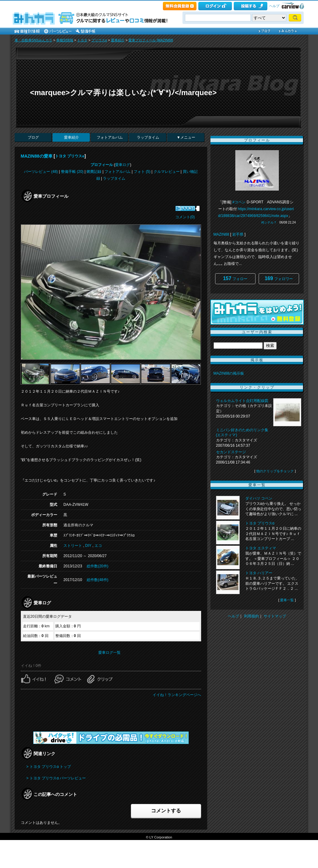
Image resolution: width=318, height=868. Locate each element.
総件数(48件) (97, 580)
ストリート (73, 546)
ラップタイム (148, 137)
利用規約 (251, 616)
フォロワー (279, 278)
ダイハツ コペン (259, 498)
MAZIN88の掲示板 (229, 373)
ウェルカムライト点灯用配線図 (242, 401)
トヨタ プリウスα (70, 156)
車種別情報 (65, 40)
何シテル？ (269, 222)
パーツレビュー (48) (41, 172)
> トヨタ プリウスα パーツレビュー (56, 778)
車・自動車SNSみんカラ (34, 40)
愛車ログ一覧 (109, 653)
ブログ (33, 137)
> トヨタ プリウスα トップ (49, 767)
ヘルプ (274, 6)
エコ (98, 546)
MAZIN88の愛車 (37, 156)
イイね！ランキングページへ (177, 695)
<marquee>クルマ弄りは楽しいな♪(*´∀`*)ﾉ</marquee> (123, 92)
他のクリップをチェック (275, 471)
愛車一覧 (287, 600)
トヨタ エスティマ (261, 548)
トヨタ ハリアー (259, 573)
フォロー (235, 278)
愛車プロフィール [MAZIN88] (151, 40)
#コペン (239, 202)
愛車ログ (122, 165)
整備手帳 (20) (72, 172)
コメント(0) (185, 217)
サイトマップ (275, 616)
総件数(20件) (97, 566)
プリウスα (99, 40)
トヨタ (82, 40)
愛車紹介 (118, 40)
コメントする (166, 811)
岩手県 (238, 234)
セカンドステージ (231, 452)
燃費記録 (94, 172)
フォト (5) (142, 172)
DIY (88, 546)
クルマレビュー (167, 172)
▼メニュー (186, 137)
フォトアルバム (110, 137)
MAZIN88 (221, 234)
